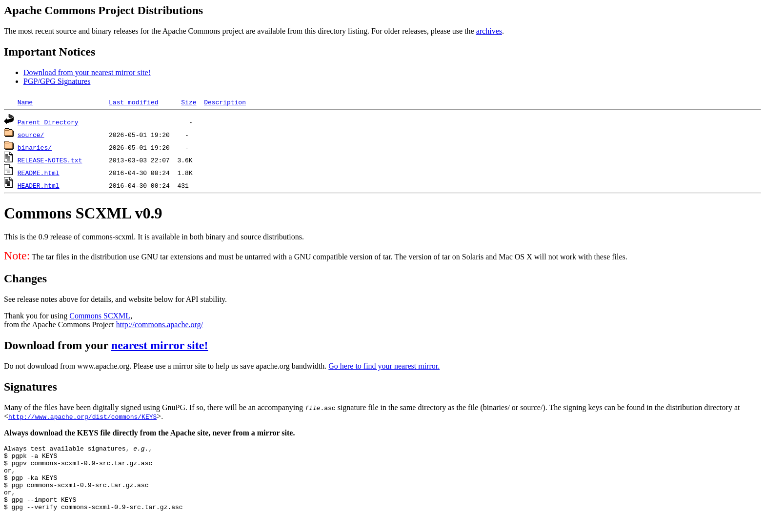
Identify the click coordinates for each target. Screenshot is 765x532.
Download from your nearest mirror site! (87, 72)
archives (489, 31)
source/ (31, 135)
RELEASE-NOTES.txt (50, 160)
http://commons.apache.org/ (160, 325)
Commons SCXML (100, 316)
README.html (39, 173)
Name (25, 102)
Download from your (58, 345)
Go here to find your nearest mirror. (384, 366)
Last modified (133, 102)
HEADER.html (39, 185)
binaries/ (35, 147)
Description (225, 102)
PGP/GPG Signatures (57, 81)
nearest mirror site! (160, 345)
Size (189, 102)
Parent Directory (48, 122)
